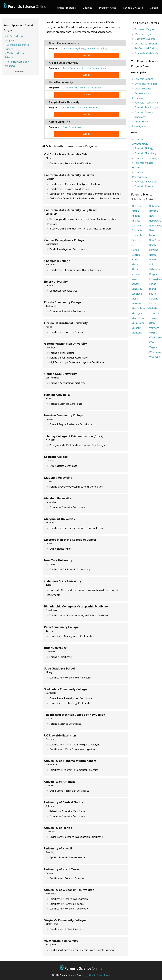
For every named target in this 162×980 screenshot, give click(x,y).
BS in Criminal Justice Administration (80, 108)
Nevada (153, 211)
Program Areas (108, 8)
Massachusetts (140, 308)
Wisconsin (155, 352)
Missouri (136, 328)
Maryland (137, 304)
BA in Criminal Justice (73, 127)
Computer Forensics (146, 84)
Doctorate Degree (145, 39)
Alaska (135, 211)
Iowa (134, 279)
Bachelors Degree (145, 29)
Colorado (137, 230)
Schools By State (133, 8)
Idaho (135, 264)
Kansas (135, 284)
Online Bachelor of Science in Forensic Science (86, 68)
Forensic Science (144, 79)
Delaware (137, 240)
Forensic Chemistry (145, 153)
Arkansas (137, 221)
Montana (137, 333)
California (137, 226)
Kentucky (137, 289)
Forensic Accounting (146, 103)
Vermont (154, 328)
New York (155, 240)
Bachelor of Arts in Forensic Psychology (82, 88)
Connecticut (139, 235)
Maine (135, 299)
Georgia (136, 255)
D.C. (134, 245)
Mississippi (138, 323)
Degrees (88, 8)
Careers (154, 8)
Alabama (136, 206)
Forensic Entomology (147, 158)
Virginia (153, 333)
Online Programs (66, 8)
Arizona (136, 216)
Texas (153, 318)
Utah (152, 323)
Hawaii (135, 260)
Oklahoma (155, 269)
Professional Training (147, 48)
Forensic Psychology (146, 107)
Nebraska (154, 206)
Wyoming (155, 357)
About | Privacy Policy (99, 975)
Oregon (153, 274)
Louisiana (137, 294)
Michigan (137, 313)
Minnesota (138, 318)
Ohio (152, 264)
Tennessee (155, 313)
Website (87, 55)
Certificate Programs (147, 44)
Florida (135, 250)
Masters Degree (144, 34)
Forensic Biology (144, 148)
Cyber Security (143, 89)
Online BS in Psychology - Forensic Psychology (85, 49)
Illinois (135, 269)
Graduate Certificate (147, 53)
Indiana (136, 274)
